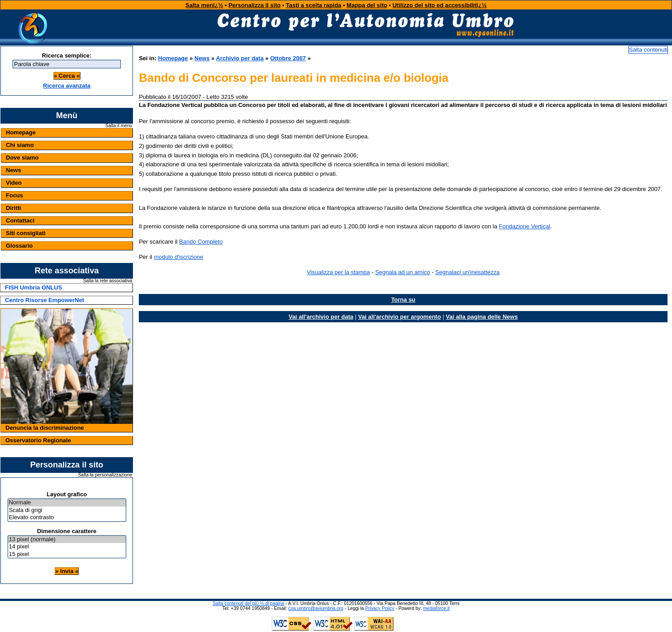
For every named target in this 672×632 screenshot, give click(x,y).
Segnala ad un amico (402, 272)
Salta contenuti (648, 50)
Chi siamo (20, 145)
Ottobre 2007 (288, 58)
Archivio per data (240, 58)
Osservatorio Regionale (38, 440)
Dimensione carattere (66, 531)
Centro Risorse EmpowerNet (44, 300)
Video (14, 183)
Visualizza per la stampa (338, 272)
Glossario (19, 246)
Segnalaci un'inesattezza (467, 272)
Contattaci (20, 220)
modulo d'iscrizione (178, 257)
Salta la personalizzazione (105, 475)
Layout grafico (67, 494)
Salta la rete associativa (108, 281)
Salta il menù (119, 126)
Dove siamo (22, 158)
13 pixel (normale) (67, 540)
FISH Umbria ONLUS (33, 287)
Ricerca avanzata (67, 86)
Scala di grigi (67, 510)
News (13, 170)
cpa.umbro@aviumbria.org (316, 608)
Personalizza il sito (254, 5)
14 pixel (67, 547)
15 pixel (67, 554)
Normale (67, 503)
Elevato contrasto (67, 518)
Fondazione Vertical (525, 226)
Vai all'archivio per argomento (399, 317)
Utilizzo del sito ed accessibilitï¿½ (440, 5)
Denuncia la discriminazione (45, 428)
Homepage (21, 132)
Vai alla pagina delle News (482, 317)
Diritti (13, 208)
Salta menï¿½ (204, 5)
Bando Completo (201, 242)
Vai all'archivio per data (321, 317)
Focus (14, 195)
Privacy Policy (380, 608)
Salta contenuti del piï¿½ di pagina (248, 603)
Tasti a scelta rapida (314, 5)
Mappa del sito (367, 5)
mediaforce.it (436, 608)
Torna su (403, 300)
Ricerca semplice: (67, 56)
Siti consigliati (26, 233)
